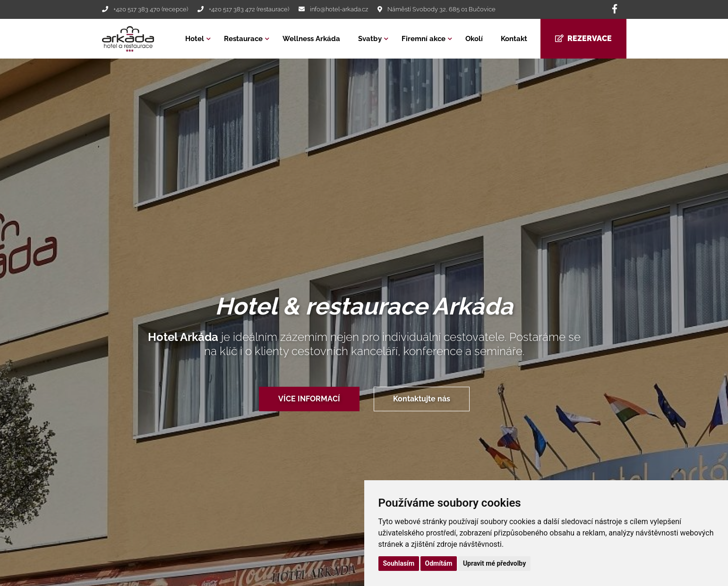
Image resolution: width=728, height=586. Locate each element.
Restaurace (243, 39)
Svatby (370, 39)
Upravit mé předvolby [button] (494, 563)
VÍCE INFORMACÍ (309, 399)
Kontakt (514, 39)
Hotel (195, 39)
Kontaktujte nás (422, 399)
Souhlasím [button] (399, 563)
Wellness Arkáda (311, 39)
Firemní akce (424, 39)
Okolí (474, 39)
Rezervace (583, 38)
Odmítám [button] (439, 563)
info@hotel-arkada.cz (339, 9)
